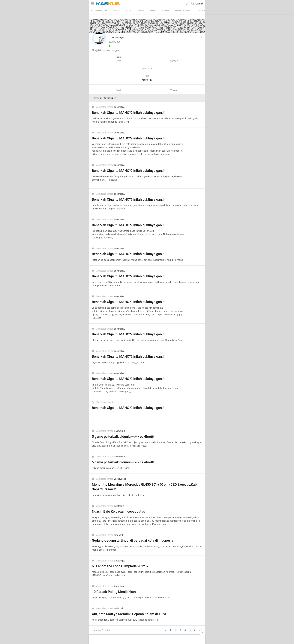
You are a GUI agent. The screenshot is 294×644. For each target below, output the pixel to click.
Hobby (153, 11)
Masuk (199, 4)
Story (129, 11)
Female (201, 11)
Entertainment (183, 11)
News (141, 11)
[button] (99, 38)
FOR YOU (116, 11)
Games (166, 11)
